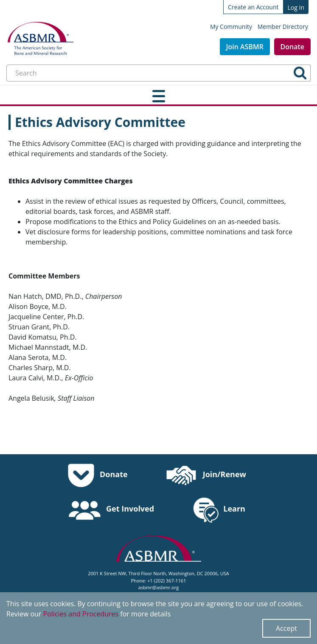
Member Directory (283, 27)
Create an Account (253, 7)
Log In (296, 7)
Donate (292, 47)
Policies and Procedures (81, 614)
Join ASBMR (245, 47)
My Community (231, 27)
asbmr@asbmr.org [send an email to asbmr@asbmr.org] (158, 587)
